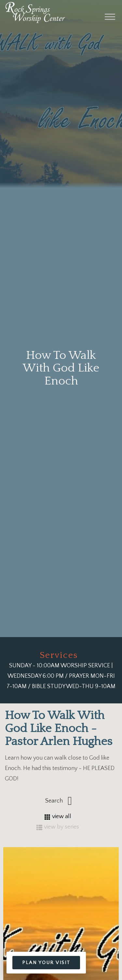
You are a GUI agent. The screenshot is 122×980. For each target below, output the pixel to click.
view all (58, 817)
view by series (58, 827)
